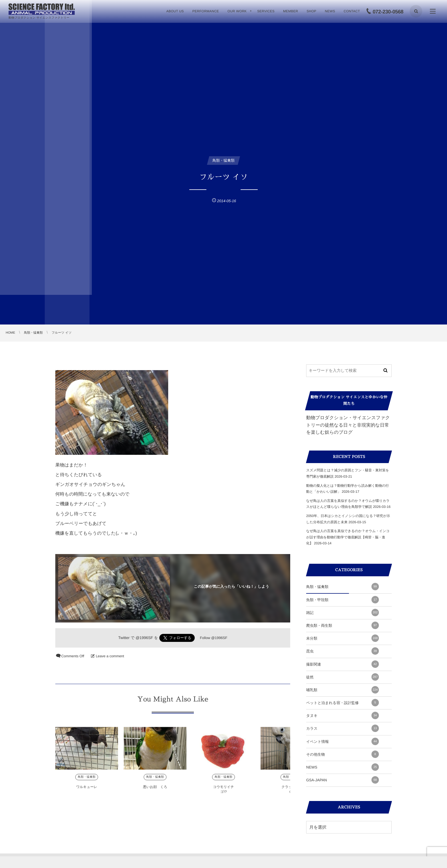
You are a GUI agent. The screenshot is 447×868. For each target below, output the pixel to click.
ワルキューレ (87, 792)
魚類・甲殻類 (343, 600)
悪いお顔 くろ (155, 792)
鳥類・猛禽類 (87, 782)
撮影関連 (343, 664)
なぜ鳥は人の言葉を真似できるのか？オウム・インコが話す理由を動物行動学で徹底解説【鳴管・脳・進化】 (348, 537)
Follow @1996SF (214, 638)
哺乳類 (343, 690)
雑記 (343, 613)
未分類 (343, 638)
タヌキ (343, 715)
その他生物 (343, 754)
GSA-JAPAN (343, 780)
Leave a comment (110, 656)
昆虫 (343, 651)
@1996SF (144, 638)
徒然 (343, 677)
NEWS (343, 767)
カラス (343, 728)
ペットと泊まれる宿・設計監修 (343, 703)
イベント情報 (343, 741)
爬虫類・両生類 (343, 625)
